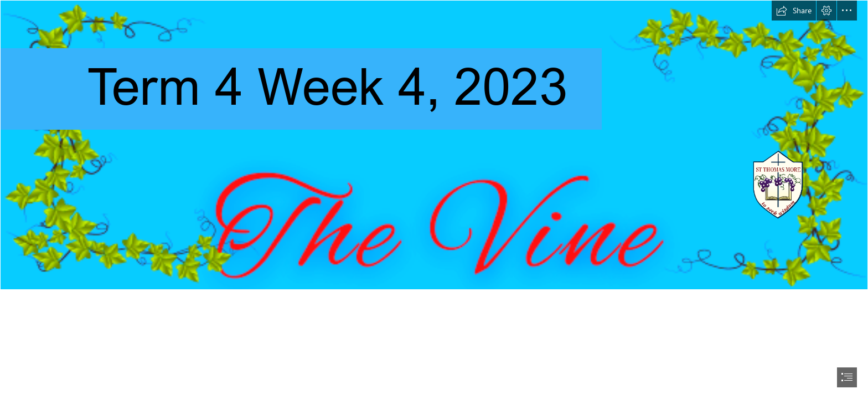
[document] (434, 199)
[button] (794, 11)
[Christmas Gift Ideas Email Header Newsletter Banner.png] (434, 145)
